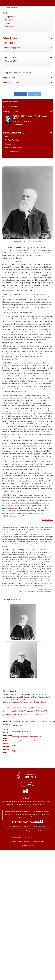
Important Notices (38, 841)
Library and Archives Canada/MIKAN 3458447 (30, 242)
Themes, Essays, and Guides (15, 133)
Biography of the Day (12, 111)
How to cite (9, 26)
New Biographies (10, 102)
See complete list (12, 151)
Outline (6, 13)
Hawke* (36, 454)
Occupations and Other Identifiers (17, 73)
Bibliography (9, 20)
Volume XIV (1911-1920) (10, 8)
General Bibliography (45, 589)
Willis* (44, 275)
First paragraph (10, 17)
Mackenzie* (6, 356)
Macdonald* (14, 508)
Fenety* (17, 277)
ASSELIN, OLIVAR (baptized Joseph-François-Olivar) (30, 117)
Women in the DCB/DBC (14, 148)
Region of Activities (11, 82)
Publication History (11, 58)
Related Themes (10, 38)
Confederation (10, 144)
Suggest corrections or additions (21, 841)
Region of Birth (9, 78)
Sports (7, 136)
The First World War (12, 140)
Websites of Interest (28, 845)
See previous (18, 125)
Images (7, 23)
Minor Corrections (10, 107)
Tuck (46, 408)
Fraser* (9, 451)
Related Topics (9, 43)
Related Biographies (11, 48)
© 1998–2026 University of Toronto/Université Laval (35, 592)
